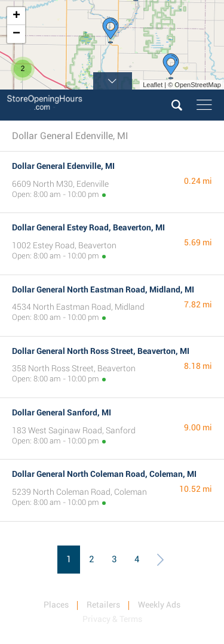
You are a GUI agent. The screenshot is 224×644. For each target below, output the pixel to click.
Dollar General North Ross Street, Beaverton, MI (101, 351)
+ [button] (16, 16)
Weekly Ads (159, 605)
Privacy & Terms (112, 619)
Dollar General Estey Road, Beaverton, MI (88, 227)
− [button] (16, 34)
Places (56, 605)
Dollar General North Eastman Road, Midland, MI (103, 289)
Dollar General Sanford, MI (62, 412)
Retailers (103, 605)
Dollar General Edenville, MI (63, 166)
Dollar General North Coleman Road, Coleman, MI (104, 474)
